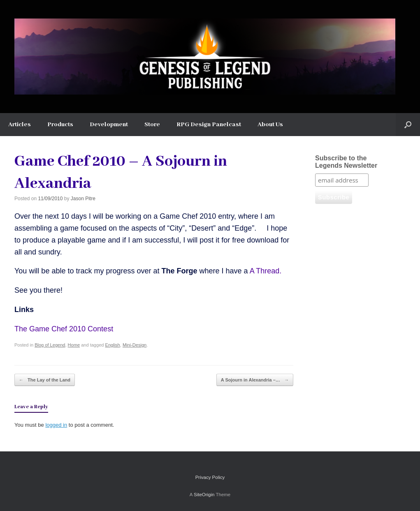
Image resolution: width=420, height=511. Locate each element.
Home (74, 345)
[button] (408, 125)
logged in (56, 425)
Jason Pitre (83, 199)
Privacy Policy (210, 477)
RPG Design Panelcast (209, 125)
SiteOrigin (204, 495)
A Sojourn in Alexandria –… (255, 380)
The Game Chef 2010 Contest (64, 329)
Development (109, 125)
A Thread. (266, 271)
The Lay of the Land (45, 380)
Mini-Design (135, 345)
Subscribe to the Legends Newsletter (346, 162)
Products (60, 125)
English (113, 345)
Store (152, 125)
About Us (270, 125)
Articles (20, 125)
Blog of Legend (50, 345)
